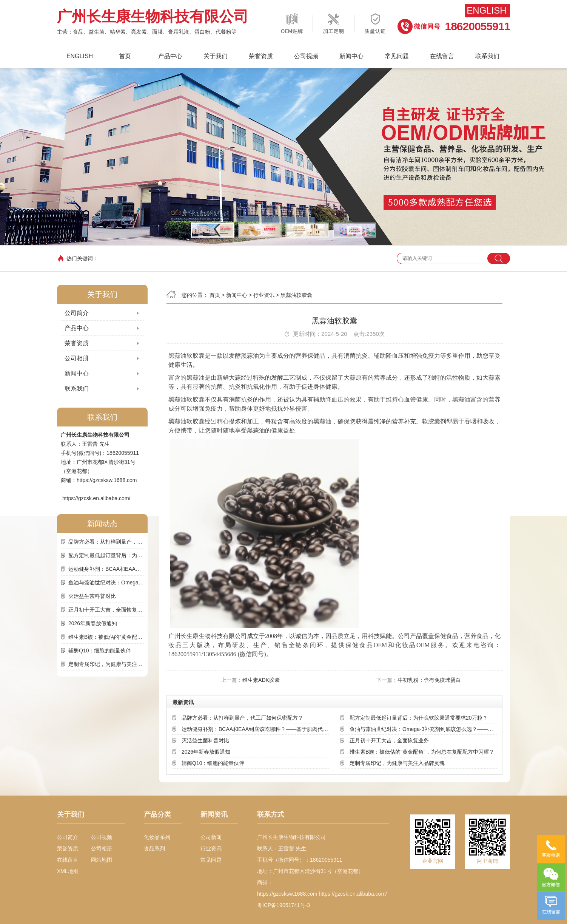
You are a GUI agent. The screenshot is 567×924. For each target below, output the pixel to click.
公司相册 (77, 358)
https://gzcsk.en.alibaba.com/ (96, 498)
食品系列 (154, 848)
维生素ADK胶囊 (261, 680)
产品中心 (170, 56)
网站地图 (102, 860)
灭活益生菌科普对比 (92, 596)
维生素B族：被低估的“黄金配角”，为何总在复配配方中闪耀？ (106, 637)
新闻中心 (351, 56)
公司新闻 (211, 837)
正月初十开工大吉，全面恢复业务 (106, 610)
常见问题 (397, 56)
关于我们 (216, 56)
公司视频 (306, 56)
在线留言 (442, 56)
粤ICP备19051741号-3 (283, 905)
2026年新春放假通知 (93, 623)
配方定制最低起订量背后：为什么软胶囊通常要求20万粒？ (106, 555)
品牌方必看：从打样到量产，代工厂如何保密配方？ (106, 542)
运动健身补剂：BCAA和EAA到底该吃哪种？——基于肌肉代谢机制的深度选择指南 (106, 569)
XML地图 (68, 871)
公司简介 (77, 313)
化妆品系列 (157, 837)
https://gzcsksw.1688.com (107, 480)
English (486, 10)
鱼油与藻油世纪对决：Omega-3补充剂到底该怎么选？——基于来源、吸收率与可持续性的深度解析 (106, 583)
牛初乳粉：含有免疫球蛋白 (429, 680)
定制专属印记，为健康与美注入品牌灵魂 (106, 664)
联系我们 (487, 56)
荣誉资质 (261, 56)
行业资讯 (264, 295)
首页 (125, 56)
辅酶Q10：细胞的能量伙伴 (100, 651)
